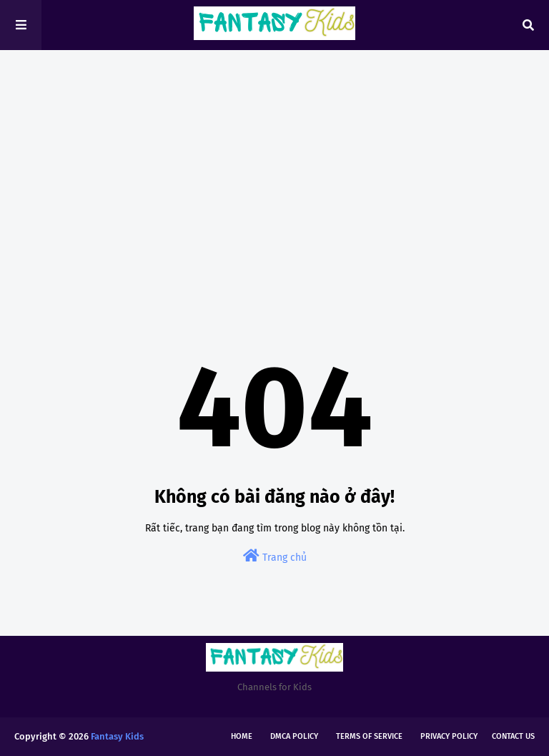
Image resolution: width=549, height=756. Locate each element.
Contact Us (513, 736)
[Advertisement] (274, 172)
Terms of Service (369, 736)
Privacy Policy (449, 736)
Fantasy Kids (117, 736)
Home (242, 736)
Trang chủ (275, 556)
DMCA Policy (294, 736)
